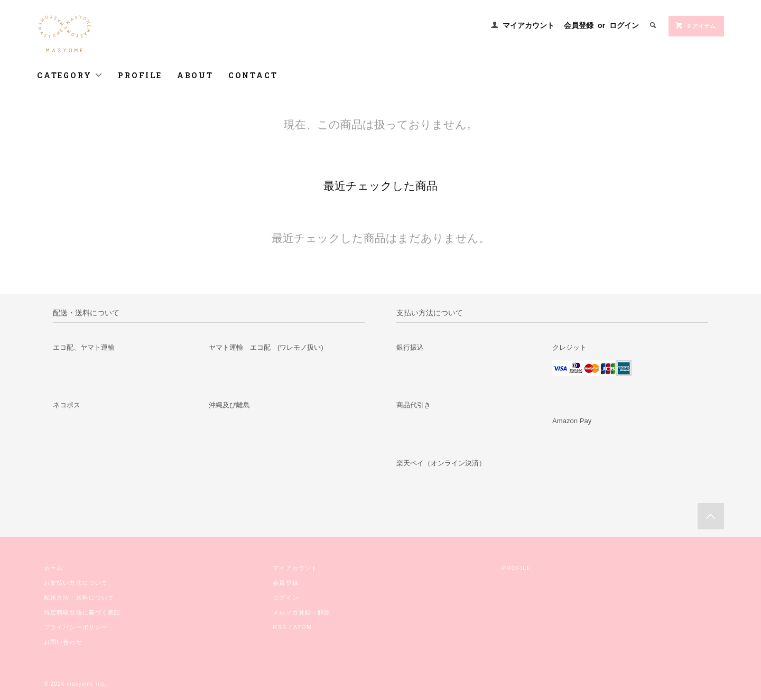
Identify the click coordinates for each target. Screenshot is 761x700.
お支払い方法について (76, 583)
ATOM (303, 627)
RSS (280, 627)
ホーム (53, 568)
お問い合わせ (63, 642)
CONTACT (253, 75)
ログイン (624, 25)
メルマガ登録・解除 (301, 612)
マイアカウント (528, 25)
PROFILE (140, 75)
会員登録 (579, 25)
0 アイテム (695, 25)
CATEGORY (70, 75)
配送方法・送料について (79, 598)
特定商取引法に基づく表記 (82, 612)
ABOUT (195, 75)
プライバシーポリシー (76, 627)
